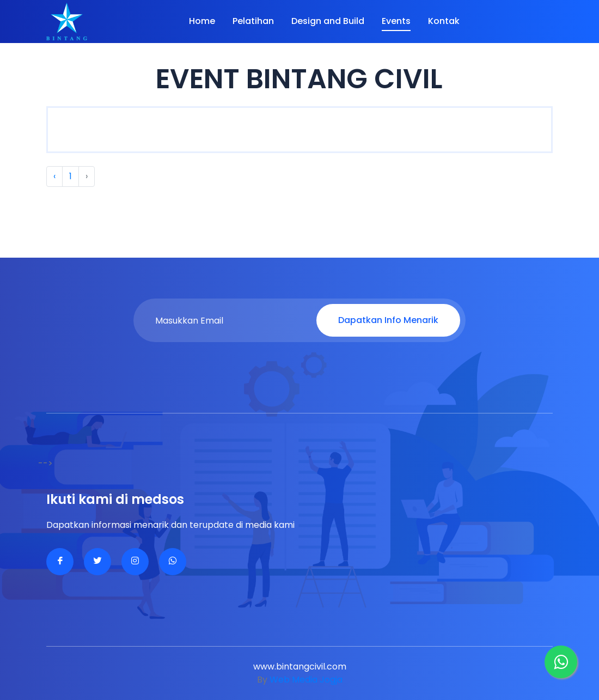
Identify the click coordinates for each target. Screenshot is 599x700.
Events (396, 21)
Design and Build (328, 21)
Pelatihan (253, 21)
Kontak (444, 21)
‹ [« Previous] (54, 176)
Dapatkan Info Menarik (388, 320)
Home (202, 21)
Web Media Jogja (306, 680)
